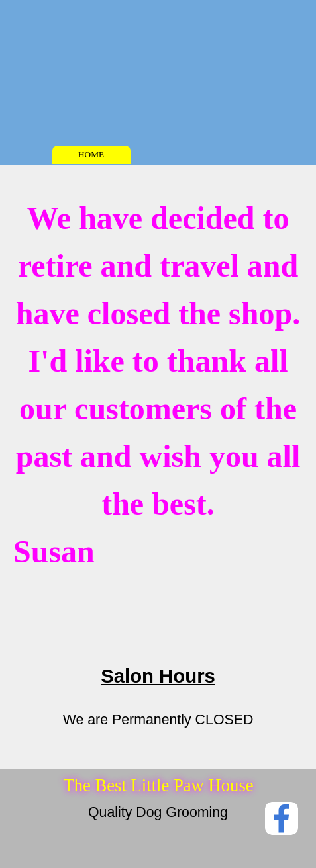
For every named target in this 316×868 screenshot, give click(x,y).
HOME (91, 154)
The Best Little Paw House (158, 785)
